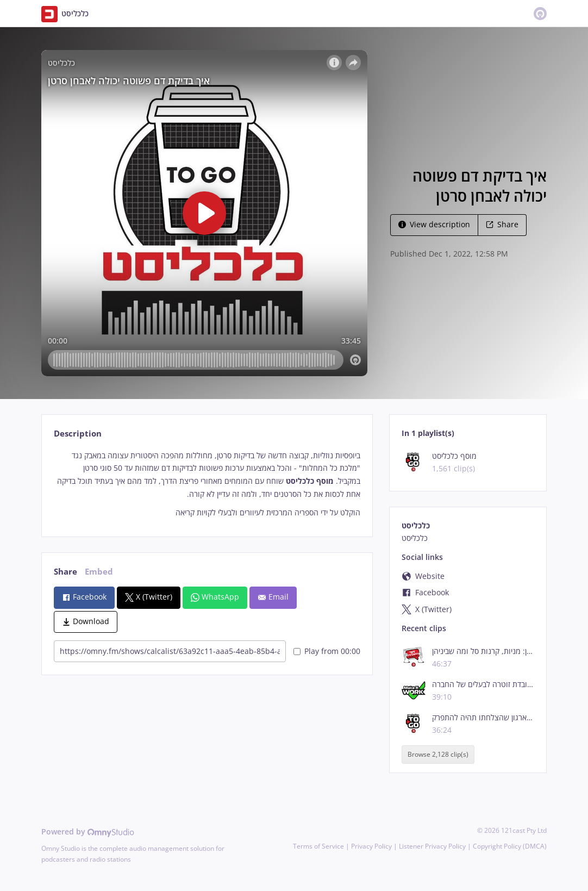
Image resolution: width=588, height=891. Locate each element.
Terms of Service (318, 846)
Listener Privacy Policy (432, 846)
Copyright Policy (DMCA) (510, 846)
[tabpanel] (207, 484)
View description (434, 224)
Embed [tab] (99, 572)
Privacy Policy (371, 846)
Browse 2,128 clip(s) (438, 754)
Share (502, 224)
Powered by (88, 831)
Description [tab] (78, 434)
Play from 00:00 (327, 651)
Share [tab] (65, 572)
